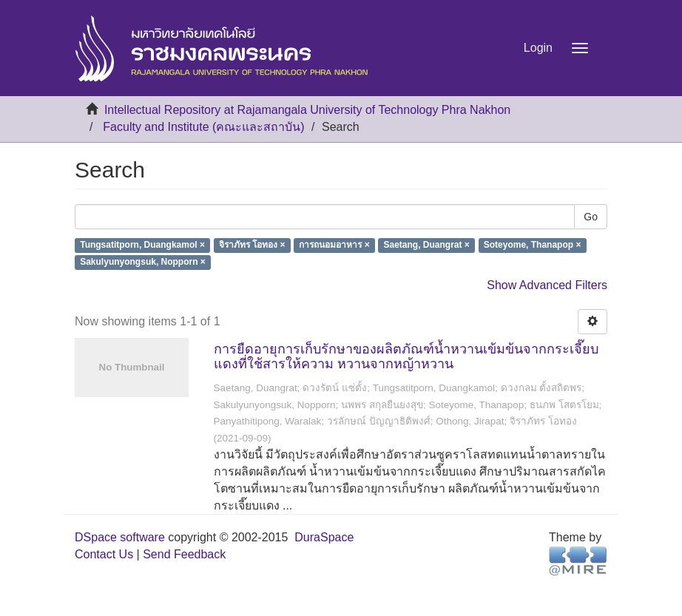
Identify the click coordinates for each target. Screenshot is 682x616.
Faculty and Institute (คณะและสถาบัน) (203, 127)
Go (591, 217)
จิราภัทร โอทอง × (252, 246)
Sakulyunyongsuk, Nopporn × (143, 263)
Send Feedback (184, 554)
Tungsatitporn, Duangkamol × (142, 246)
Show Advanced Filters (547, 285)
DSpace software (120, 537)
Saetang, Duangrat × (427, 246)
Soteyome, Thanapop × (533, 246)
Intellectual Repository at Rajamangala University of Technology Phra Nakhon (307, 110)
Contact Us (104, 554)
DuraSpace (324, 537)
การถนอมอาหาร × (334, 246)
